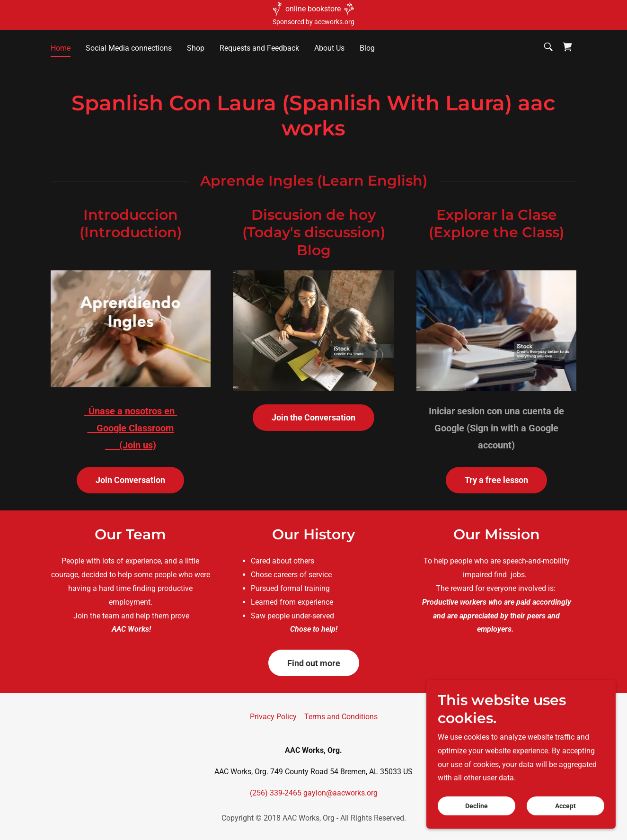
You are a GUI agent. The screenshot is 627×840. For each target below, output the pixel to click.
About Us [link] (329, 48)
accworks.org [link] (334, 22)
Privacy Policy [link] (273, 717)
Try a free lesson (496, 480)
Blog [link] (367, 48)
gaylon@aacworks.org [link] (340, 793)
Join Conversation (130, 480)
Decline (477, 806)
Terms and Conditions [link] (341, 717)
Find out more (314, 663)
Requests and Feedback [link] (259, 48)
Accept (565, 806)
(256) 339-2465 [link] (276, 793)
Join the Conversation (313, 417)
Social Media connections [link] (129, 48)
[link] (567, 47)
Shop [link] (196, 48)
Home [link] (61, 48)
